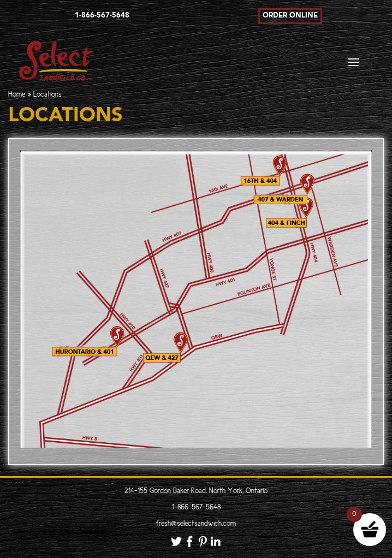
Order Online (290, 16)
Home (17, 95)
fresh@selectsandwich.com (196, 524)
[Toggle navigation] (354, 65)
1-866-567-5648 (196, 507)
